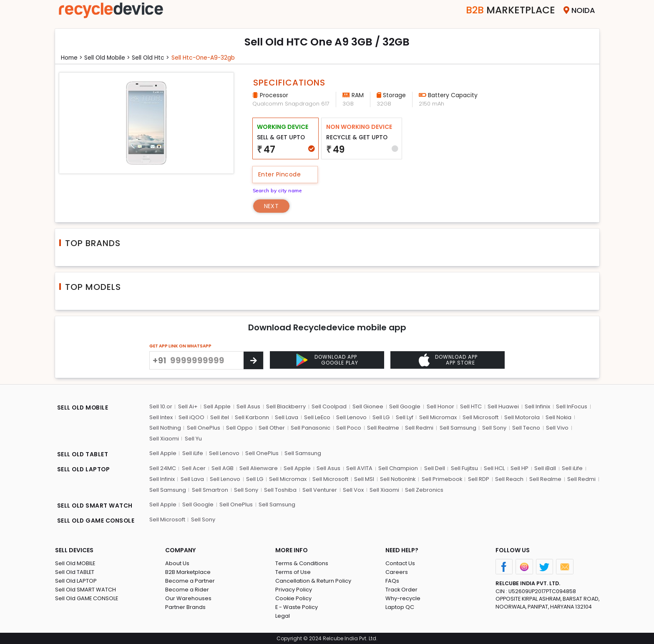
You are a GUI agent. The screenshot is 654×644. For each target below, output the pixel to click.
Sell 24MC (163, 468)
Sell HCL (494, 468)
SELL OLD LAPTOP (84, 469)
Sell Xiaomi (164, 438)
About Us (177, 563)
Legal (283, 615)
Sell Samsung (458, 428)
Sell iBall (545, 468)
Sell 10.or (161, 406)
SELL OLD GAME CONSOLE (97, 520)
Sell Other (272, 428)
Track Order (402, 589)
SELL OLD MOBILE (83, 408)
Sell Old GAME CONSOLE (87, 598)
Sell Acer (194, 468)
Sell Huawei (503, 406)
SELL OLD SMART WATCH (95, 505)
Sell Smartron (210, 489)
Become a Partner (190, 580)
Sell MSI (364, 479)
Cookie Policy (294, 598)
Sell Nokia (559, 417)
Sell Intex (161, 417)
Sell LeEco (317, 417)
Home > (72, 58)
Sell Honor (440, 406)
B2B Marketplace (188, 572)
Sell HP (519, 468)
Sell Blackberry (286, 406)
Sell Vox (353, 489)
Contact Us (400, 563)
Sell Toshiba (280, 489)
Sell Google (405, 406)
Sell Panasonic (311, 428)
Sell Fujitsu (464, 468)
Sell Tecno (526, 428)
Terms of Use (293, 572)
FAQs (392, 580)
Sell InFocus (572, 406)
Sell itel (220, 417)
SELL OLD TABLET (83, 454)
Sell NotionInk (398, 479)
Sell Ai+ (188, 406)
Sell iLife (193, 453)
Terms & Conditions (302, 563)
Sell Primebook (442, 479)
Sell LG (381, 417)
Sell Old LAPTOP (76, 580)
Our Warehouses (188, 598)
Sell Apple (217, 406)
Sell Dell (434, 468)
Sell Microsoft (480, 417)
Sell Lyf (405, 417)
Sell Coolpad (330, 406)
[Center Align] (253, 360)
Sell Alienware (259, 468)
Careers (397, 572)
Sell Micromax (438, 417)
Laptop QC (400, 607)
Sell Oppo (239, 428)
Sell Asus (248, 406)
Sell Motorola (522, 417)
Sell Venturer (320, 489)
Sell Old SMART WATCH (86, 589)
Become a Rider (187, 589)
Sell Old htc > (153, 58)
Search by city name (278, 190)
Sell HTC (471, 406)
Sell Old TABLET (75, 572)
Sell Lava (287, 417)
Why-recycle (403, 598)
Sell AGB (223, 468)
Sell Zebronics (424, 489)
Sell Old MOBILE (75, 563)
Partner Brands (185, 607)
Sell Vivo (557, 428)
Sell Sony (494, 428)
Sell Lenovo (352, 417)
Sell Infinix (537, 406)
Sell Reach (510, 479)
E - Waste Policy (297, 607)
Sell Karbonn (252, 417)
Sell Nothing (165, 428)
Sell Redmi (419, 428)
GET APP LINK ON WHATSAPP (180, 346)
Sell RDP (479, 479)
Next (271, 206)
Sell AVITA (359, 468)
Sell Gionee (368, 406)
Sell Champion (398, 468)
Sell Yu (193, 438)
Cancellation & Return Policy (313, 580)
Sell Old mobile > (109, 58)
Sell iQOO (191, 417)
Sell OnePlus (204, 428)
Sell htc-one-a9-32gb (207, 58)
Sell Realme (383, 428)
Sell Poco (349, 428)
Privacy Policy (294, 589)
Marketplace (509, 10)
